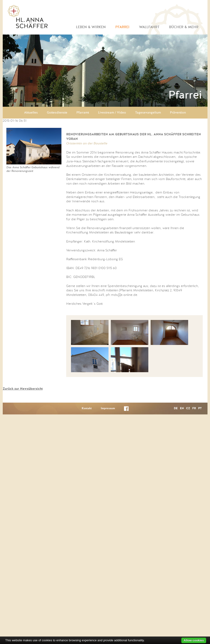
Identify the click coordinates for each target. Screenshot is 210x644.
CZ (188, 409)
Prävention (178, 113)
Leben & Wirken (91, 27)
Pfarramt (83, 113)
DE (176, 409)
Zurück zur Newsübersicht (23, 389)
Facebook (126, 410)
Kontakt (87, 409)
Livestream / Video (112, 113)
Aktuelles (31, 113)
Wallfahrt (149, 27)
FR (194, 409)
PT (200, 409)
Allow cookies (194, 640)
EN (182, 409)
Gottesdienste (57, 113)
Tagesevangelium (148, 113)
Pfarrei (122, 27)
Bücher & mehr (184, 27)
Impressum (108, 409)
